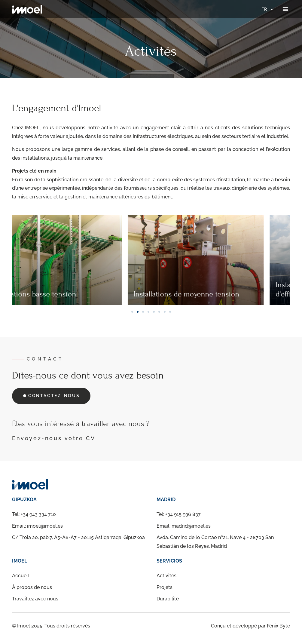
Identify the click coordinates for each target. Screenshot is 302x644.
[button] (285, 9)
